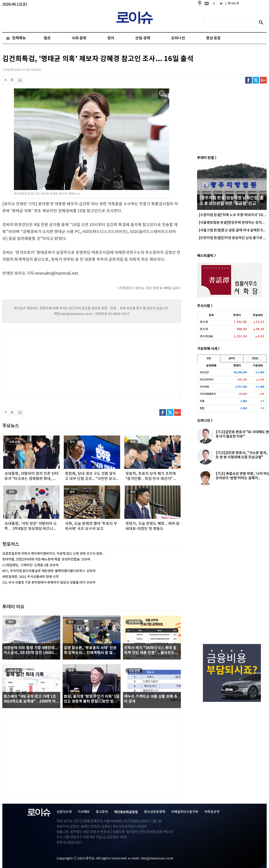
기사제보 (84, 812)
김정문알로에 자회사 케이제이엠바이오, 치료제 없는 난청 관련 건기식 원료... (54, 554)
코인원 (255, 358)
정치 (111, 38)
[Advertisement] (49, 364)
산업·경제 (143, 38)
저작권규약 (212, 812)
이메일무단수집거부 (185, 812)
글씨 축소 (6, 80)
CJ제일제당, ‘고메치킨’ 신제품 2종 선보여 (30, 565)
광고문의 (102, 812)
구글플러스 (263, 80)
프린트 (20, 80)
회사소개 (232, 3)
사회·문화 (79, 38)
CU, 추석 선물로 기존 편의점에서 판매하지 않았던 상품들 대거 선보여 (49, 583)
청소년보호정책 (155, 812)
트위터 (256, 80)
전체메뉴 (19, 38)
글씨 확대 (12, 80)
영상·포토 (213, 38)
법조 (47, 38)
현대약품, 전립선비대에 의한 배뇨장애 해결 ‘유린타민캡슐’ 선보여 (46, 559)
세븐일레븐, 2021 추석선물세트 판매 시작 (30, 577)
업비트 (232, 358)
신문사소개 (64, 812)
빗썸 (209, 358)
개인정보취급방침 (126, 812)
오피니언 (178, 38)
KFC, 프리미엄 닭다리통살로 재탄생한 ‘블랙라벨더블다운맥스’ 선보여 (49, 571)
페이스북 (248, 80)
